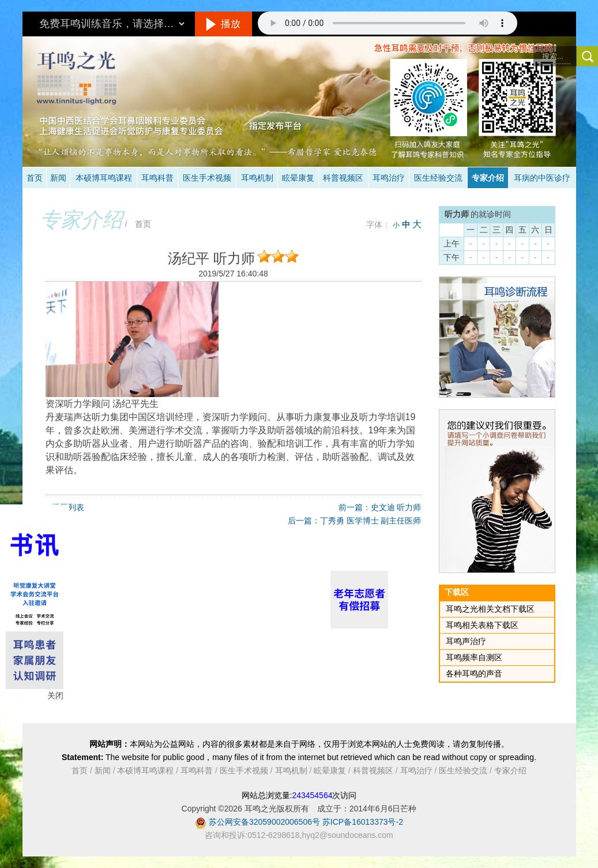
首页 (35, 178)
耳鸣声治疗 (466, 641)
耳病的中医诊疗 (542, 178)
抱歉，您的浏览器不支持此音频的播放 (388, 23)
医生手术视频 (207, 178)
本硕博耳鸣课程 (104, 178)
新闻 (58, 178)
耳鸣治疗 (389, 178)
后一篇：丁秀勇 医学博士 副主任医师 (355, 521)
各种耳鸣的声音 (474, 674)
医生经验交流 (438, 178)
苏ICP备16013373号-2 (363, 822)
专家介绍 (488, 178)
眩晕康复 (298, 178)
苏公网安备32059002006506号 (264, 822)
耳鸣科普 (157, 178)
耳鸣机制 (257, 178)
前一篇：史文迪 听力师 (380, 507)
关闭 (55, 695)
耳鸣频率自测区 (474, 657)
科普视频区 (343, 178)
